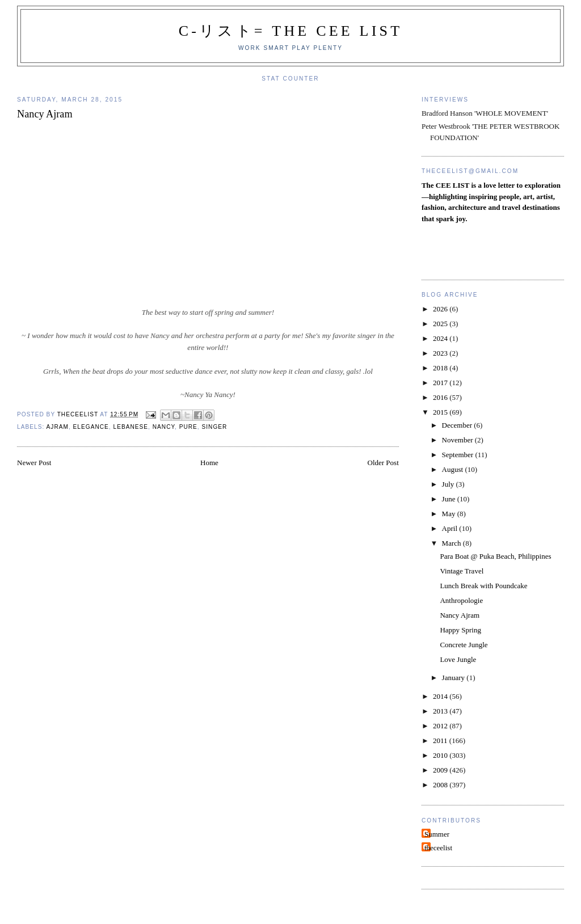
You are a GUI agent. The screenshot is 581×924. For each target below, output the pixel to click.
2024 (441, 338)
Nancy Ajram (460, 615)
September (459, 455)
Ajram (58, 427)
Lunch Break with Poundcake (483, 586)
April (451, 528)
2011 (441, 741)
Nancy (164, 427)
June (450, 499)
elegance (91, 427)
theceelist (438, 848)
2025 (441, 324)
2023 (441, 353)
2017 (441, 383)
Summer (437, 834)
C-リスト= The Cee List (291, 31)
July (449, 484)
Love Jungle (458, 659)
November (458, 440)
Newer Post (34, 463)
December (458, 425)
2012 (441, 726)
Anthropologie (461, 600)
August (454, 469)
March (452, 543)
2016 (441, 397)
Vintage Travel (462, 571)
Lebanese (131, 427)
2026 (441, 309)
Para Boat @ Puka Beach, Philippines (495, 556)
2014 (441, 696)
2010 (441, 755)
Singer (214, 427)
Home (209, 463)
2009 (441, 770)
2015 (441, 412)
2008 (441, 785)
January (454, 678)
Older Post (383, 463)
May (450, 514)
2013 (441, 711)
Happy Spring (460, 630)
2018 (441, 368)
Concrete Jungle (464, 645)
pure (188, 427)
